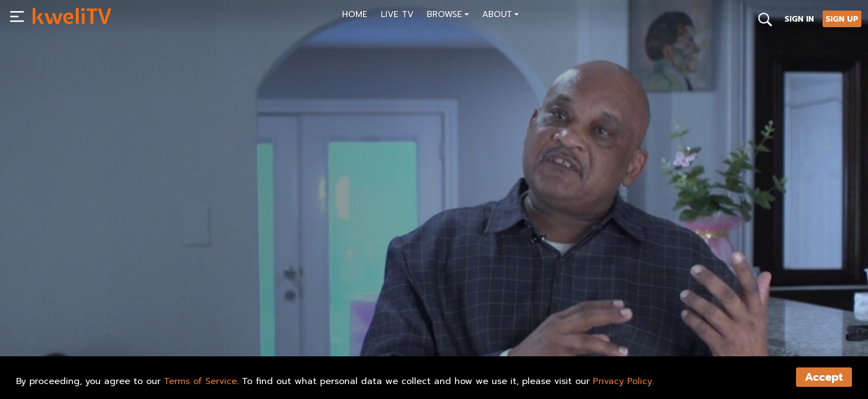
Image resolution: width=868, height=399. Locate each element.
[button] (448, 16)
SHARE (101, 339)
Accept (824, 377)
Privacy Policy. (623, 381)
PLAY (54, 339)
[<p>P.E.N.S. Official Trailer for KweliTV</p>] (233, 314)
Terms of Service (200, 381)
